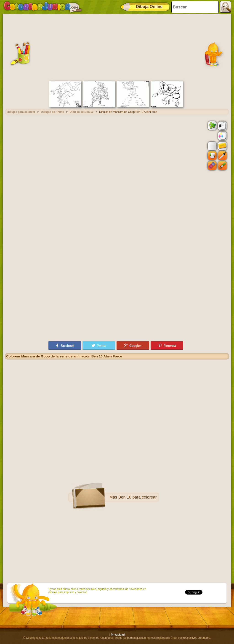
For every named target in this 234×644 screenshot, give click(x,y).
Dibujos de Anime (52, 112)
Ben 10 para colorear (137, 497)
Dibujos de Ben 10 (82, 112)
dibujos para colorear (21, 112)
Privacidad (118, 635)
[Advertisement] (117, 47)
